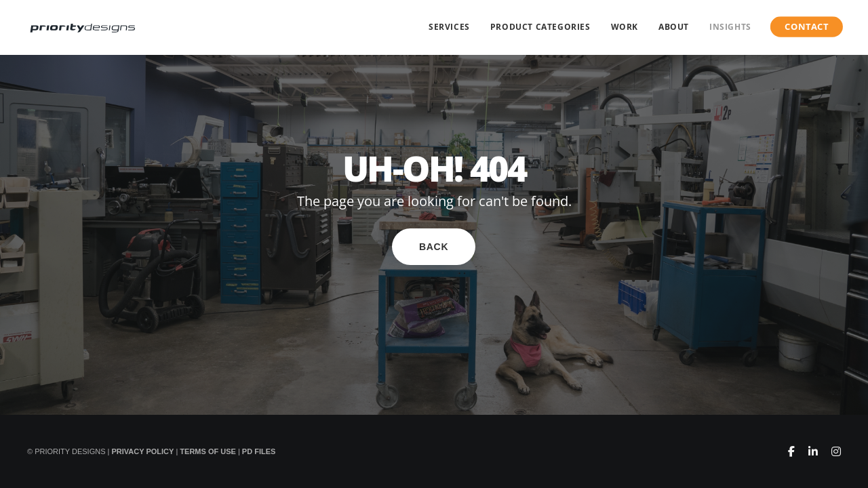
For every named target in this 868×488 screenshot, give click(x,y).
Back (434, 247)
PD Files (259, 451)
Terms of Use (208, 451)
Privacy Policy (142, 451)
